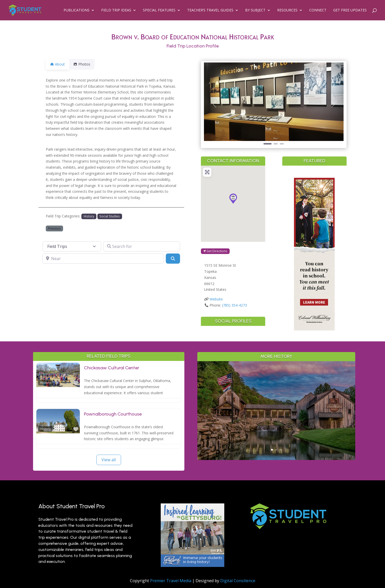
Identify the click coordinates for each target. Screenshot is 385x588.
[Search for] (142, 246)
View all (109, 460)
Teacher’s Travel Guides (210, 10)
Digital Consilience (238, 581)
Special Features (159, 10)
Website (216, 299)
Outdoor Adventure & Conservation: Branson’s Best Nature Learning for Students (276, 400)
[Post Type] (72, 246)
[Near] (103, 259)
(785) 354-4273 (234, 305)
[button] (214, 104)
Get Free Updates (350, 10)
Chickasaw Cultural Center (112, 368)
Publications (77, 10)
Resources (287, 10)
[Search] (173, 259)
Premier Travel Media (171, 581)
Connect (318, 10)
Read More (276, 440)
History (89, 216)
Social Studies (110, 216)
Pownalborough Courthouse (113, 414)
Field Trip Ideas (116, 10)
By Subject (255, 10)
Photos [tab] (85, 64)
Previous (54, 228)
